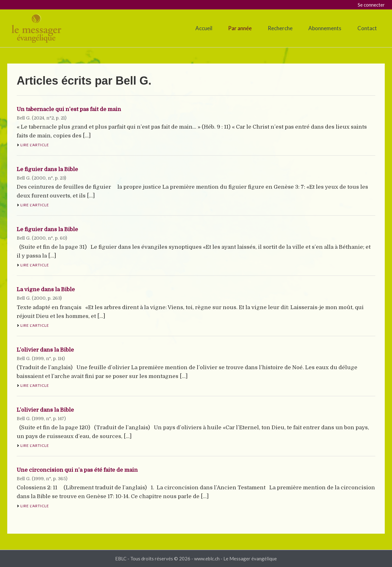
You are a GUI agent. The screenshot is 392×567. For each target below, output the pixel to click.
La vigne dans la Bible (46, 289)
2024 (39, 118)
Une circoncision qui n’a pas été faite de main (77, 470)
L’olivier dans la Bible (45, 350)
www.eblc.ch (207, 559)
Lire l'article (33, 145)
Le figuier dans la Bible (47, 169)
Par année (241, 28)
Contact (367, 28)
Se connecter (371, 5)
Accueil (204, 28)
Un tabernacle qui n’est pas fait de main (69, 109)
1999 (39, 359)
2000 (40, 178)
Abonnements (325, 28)
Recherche (280, 28)
